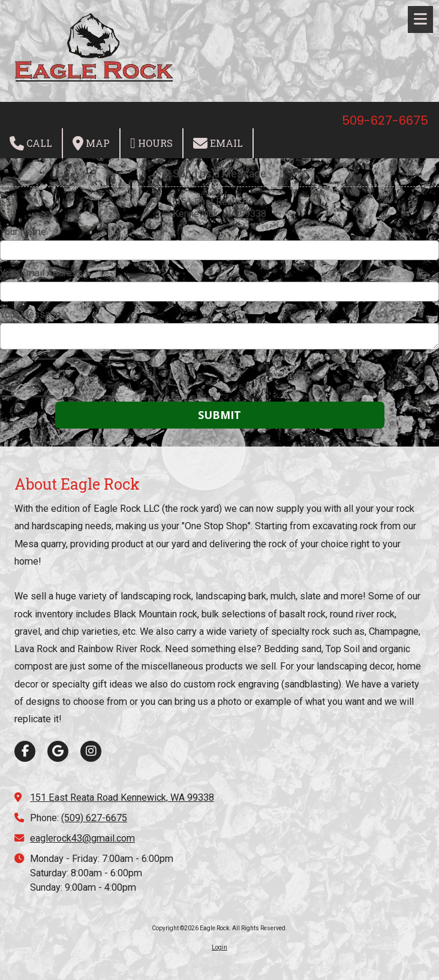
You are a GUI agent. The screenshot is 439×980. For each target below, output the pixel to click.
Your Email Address (41, 273)
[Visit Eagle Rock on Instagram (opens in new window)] (91, 751)
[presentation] (77, 378)
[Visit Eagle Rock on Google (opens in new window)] (58, 751)
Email (218, 143)
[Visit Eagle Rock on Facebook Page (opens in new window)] (25, 751)
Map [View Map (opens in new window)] (91, 143)
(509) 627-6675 (94, 818)
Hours (151, 143)
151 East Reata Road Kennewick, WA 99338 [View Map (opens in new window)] (122, 797)
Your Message (30, 314)
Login (220, 947)
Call (31, 143)
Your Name (23, 232)
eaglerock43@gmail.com (82, 838)
